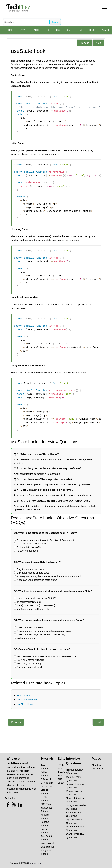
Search (55, 22)
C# (68, 30)
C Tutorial (46, 779)
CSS (92, 30)
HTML (80, 30)
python (37, 30)
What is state (24, 695)
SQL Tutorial (47, 847)
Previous (84, 43)
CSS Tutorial (47, 804)
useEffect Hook (25, 704)
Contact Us (98, 768)
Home (10, 30)
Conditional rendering (28, 700)
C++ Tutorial (47, 783)
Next (98, 43)
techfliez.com (35, 863)
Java (23, 30)
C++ (58, 30)
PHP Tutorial (47, 843)
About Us (97, 765)
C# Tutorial (46, 786)
